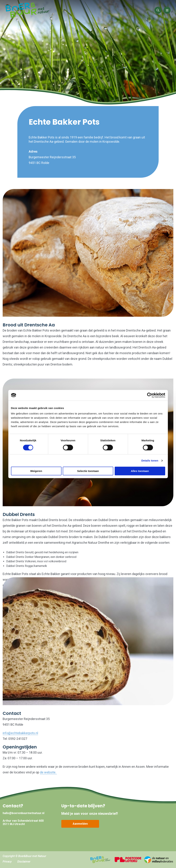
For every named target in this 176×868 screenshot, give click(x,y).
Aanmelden (80, 824)
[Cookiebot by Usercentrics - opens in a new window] (150, 395)
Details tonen (150, 461)
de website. (48, 772)
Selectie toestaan (88, 471)
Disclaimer (24, 862)
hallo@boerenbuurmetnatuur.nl (23, 813)
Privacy (7, 862)
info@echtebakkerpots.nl (20, 733)
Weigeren (36, 471)
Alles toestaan (140, 471)
